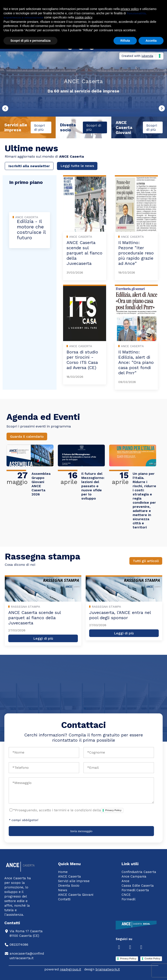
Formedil (129, 899)
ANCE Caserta (69, 876)
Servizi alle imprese (74, 881)
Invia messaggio (81, 831)
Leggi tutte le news (77, 166)
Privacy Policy (113, 810)
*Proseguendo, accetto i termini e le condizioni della (68, 810)
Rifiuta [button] (125, 41)
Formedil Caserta (135, 890)
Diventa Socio (69, 886)
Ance (125, 881)
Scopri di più (39, 127)
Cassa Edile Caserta (138, 886)
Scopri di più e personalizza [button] (30, 41)
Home (63, 872)
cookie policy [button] (84, 17)
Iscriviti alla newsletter (29, 166)
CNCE (126, 895)
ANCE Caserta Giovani (76, 895)
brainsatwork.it (108, 969)
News (63, 890)
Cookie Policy (152, 959)
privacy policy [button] (130, 9)
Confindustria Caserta (139, 872)
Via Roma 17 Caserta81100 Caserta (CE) (23, 933)
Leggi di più (43, 638)
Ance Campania (134, 876)
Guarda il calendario (27, 436)
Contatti (64, 899)
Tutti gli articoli (146, 561)
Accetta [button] (151, 41)
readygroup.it (70, 969)
